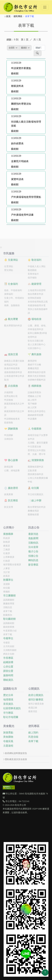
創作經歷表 (17, 144)
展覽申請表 (17, 179)
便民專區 (18, 16)
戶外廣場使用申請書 (22, 215)
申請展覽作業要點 (21, 68)
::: (5, 16)
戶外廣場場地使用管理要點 (26, 197)
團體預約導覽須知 (21, 104)
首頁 (8, 16)
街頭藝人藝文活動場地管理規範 (26, 124)
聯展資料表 (17, 86)
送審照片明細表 (20, 161)
